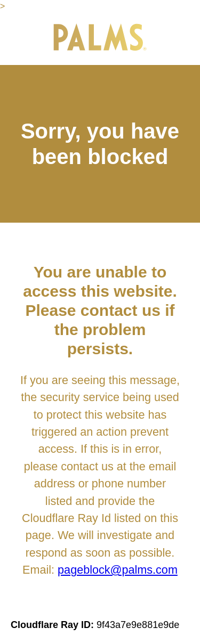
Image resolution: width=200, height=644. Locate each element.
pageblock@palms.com (118, 570)
